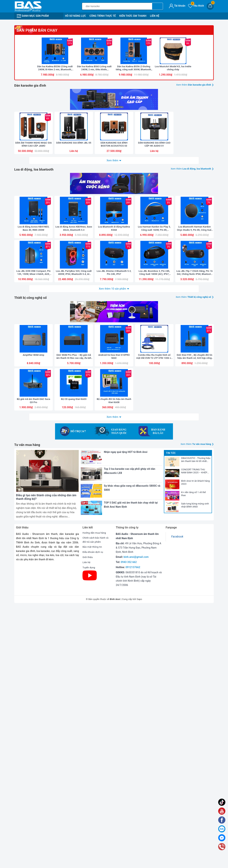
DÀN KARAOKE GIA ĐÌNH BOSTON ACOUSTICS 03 (114, 315)
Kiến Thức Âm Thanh (133, 16)
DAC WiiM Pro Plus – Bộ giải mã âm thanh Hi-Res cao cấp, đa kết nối (74, 594)
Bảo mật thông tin (93, 809)
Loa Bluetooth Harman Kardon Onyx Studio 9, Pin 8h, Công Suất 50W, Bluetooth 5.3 (195, 430)
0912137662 (133, 829)
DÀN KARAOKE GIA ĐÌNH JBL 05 (74, 315)
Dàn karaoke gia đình (31, 224)
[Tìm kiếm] (157, 6)
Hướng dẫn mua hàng (95, 794)
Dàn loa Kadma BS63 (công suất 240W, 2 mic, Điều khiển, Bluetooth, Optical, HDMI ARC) (94, 207)
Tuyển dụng (89, 829)
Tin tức (171, 714)
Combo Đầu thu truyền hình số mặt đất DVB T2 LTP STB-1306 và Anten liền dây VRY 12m (154, 594)
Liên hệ (87, 824)
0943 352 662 (129, 824)
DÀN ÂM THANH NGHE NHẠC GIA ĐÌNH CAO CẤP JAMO (33, 315)
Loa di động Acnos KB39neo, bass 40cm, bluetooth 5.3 (74, 430)
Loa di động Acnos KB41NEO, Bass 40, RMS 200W (33, 430)
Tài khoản (177, 6)
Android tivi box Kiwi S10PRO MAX (114, 594)
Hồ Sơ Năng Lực (75, 16)
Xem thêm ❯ (194, 224)
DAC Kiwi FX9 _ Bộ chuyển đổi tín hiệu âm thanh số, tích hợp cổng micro (194, 594)
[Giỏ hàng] (210, 6)
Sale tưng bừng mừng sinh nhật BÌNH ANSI (195, 767)
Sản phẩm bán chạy (37, 159)
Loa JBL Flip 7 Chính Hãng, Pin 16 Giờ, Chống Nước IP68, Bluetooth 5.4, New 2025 (195, 478)
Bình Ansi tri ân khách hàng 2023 (195, 744)
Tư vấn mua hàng (28, 706)
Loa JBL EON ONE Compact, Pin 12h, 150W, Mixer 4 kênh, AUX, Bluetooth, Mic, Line (33, 478)
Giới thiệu (88, 819)
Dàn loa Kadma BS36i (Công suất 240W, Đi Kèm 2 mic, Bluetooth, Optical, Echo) (55, 207)
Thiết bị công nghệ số (32, 503)
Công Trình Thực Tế (103, 16)
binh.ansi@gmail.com (136, 818)
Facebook (177, 798)
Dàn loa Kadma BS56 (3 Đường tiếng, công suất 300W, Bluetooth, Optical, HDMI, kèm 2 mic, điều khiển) (134, 207)
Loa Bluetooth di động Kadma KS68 (114, 430)
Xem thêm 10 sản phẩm (112, 494)
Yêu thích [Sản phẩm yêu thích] (196, 6)
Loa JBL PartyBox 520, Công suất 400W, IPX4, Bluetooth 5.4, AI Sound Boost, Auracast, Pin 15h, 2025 (74, 478)
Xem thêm (113, 331)
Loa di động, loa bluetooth (36, 340)
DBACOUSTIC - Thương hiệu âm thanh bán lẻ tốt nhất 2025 (196, 721)
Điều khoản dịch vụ (93, 814)
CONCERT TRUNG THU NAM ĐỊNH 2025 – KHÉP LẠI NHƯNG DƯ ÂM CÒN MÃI (194, 733)
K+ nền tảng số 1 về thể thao (193, 755)
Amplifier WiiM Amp (33, 592)
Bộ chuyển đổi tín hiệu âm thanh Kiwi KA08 (114, 642)
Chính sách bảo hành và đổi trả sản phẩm (96, 801)
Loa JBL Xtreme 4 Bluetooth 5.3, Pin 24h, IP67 (114, 478)
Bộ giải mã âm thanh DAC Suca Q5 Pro (33, 642)
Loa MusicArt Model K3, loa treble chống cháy (173, 207)
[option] (114, 70)
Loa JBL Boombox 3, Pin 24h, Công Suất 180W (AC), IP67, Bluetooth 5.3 (154, 478)
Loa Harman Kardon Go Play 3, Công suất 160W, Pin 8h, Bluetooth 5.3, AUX (154, 430)
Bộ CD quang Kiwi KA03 (74, 641)
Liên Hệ (155, 16)
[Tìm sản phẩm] (117, 6)
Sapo (139, 861)
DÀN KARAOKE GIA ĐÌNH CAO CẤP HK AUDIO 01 (154, 315)
